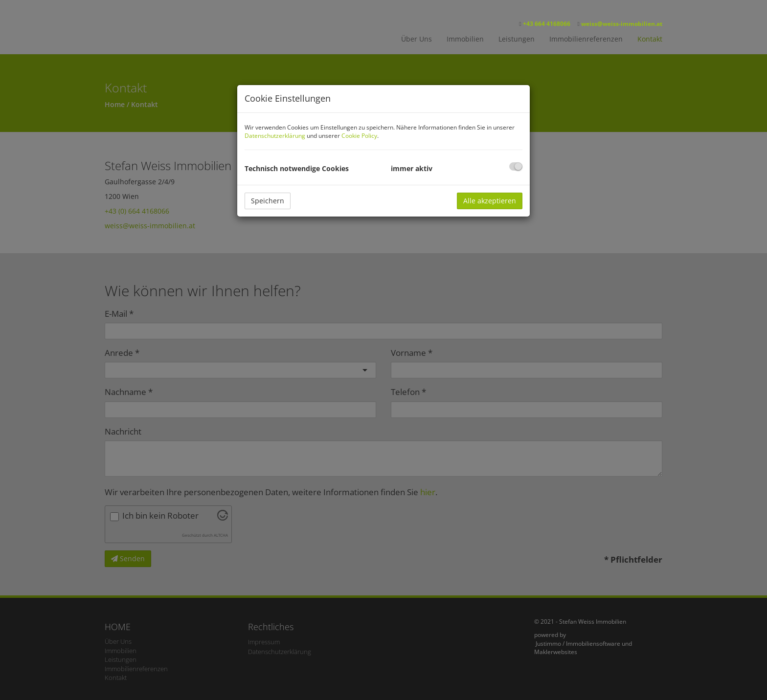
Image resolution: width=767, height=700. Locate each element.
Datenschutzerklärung (275, 136)
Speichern (268, 201)
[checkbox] (516, 166)
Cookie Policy (359, 136)
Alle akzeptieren (490, 201)
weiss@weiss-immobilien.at (622, 24)
